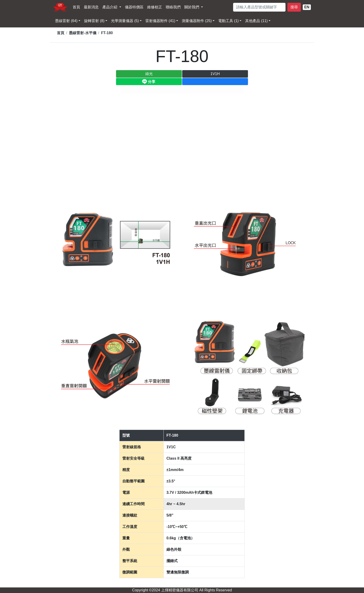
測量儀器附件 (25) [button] (197, 21)
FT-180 (107, 33)
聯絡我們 (173, 7)
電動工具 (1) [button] (228, 21)
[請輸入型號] (259, 7)
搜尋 (294, 7)
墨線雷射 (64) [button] (66, 21)
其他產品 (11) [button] (256, 21)
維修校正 (155, 7)
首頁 (76, 7)
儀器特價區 (134, 7)
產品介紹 (110, 7)
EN (307, 7)
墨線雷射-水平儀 (83, 33)
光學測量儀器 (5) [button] (125, 21)
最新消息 (91, 7)
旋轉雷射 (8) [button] (94, 21)
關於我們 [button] (192, 7)
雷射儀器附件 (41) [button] (160, 21)
